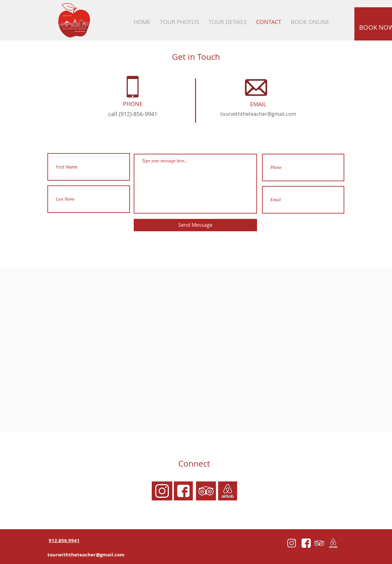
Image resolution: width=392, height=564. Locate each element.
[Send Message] (195, 225)
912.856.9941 (64, 540)
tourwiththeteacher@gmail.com (258, 114)
